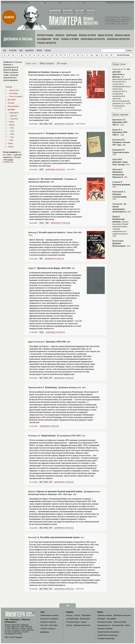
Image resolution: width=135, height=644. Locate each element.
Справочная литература (107, 635)
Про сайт (49, 625)
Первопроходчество (82, 625)
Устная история (73, 622)
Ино (21, 51)
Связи (39, 51)
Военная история (105, 622)
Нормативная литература (108, 632)
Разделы (48, 622)
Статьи (48, 51)
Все (5, 51)
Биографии (81, 124)
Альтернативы (72, 619)
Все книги (49, 619)
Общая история (120, 622)
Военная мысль (104, 625)
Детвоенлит (85, 619)
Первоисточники (105, 615)
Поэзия (69, 625)
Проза (128, 625)
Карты (84, 622)
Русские (13, 51)
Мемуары (71, 169)
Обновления (49, 615)
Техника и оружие (105, 629)
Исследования (118, 625)
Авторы (69, 615)
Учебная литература (106, 638)
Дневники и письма (18, 39)
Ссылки (48, 629)
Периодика (86, 615)
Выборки (30, 51)
